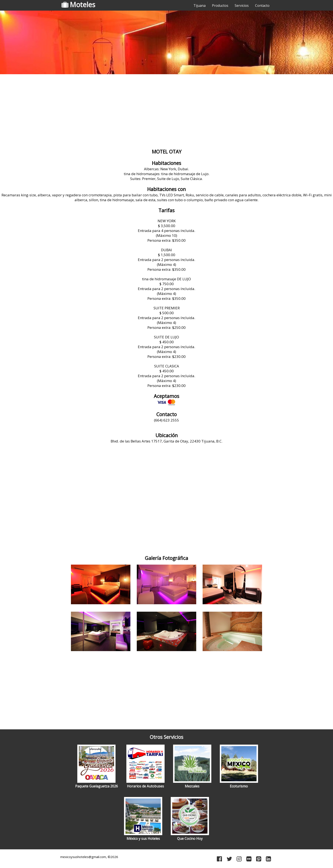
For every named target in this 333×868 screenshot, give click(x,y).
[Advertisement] (166, 109)
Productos (220, 6)
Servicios (242, 6)
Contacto (262, 6)
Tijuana (200, 6)
